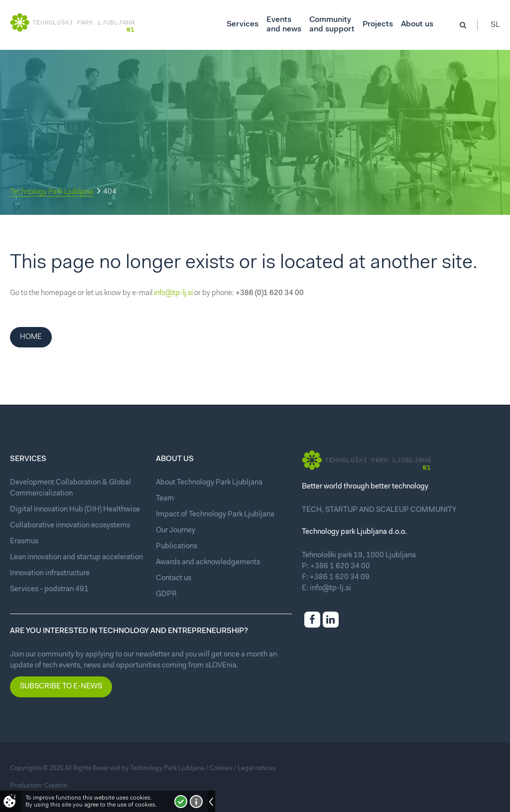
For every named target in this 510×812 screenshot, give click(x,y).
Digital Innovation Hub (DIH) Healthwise (75, 510)
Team (165, 499)
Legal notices (256, 768)
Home (31, 337)
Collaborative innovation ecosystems (70, 526)
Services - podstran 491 (49, 589)
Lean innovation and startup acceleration (76, 558)
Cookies (221, 768)
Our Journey (176, 531)
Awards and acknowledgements (208, 563)
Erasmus (24, 542)
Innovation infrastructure (50, 573)
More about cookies (196, 802)
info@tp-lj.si (173, 293)
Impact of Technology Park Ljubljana (215, 515)
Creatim (56, 786)
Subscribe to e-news (61, 687)
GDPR (166, 594)
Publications (177, 547)
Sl (495, 25)
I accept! (181, 802)
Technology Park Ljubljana (52, 192)
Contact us (174, 578)
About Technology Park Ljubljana (209, 483)
